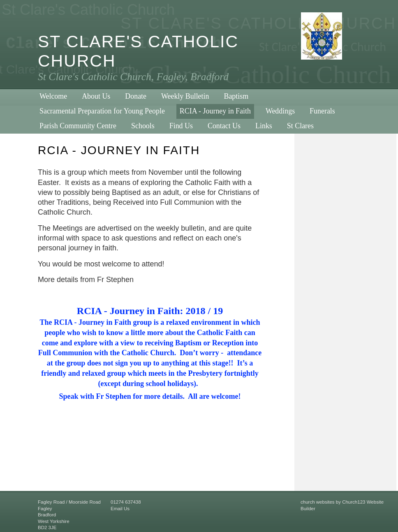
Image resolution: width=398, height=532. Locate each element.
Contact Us (224, 126)
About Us (96, 96)
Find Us (181, 126)
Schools (143, 126)
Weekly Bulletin (185, 96)
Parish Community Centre (78, 126)
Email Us (120, 509)
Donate (136, 96)
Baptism (236, 96)
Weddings (280, 111)
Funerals (322, 111)
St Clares (300, 126)
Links (264, 126)
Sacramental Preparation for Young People (102, 111)
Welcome (53, 96)
